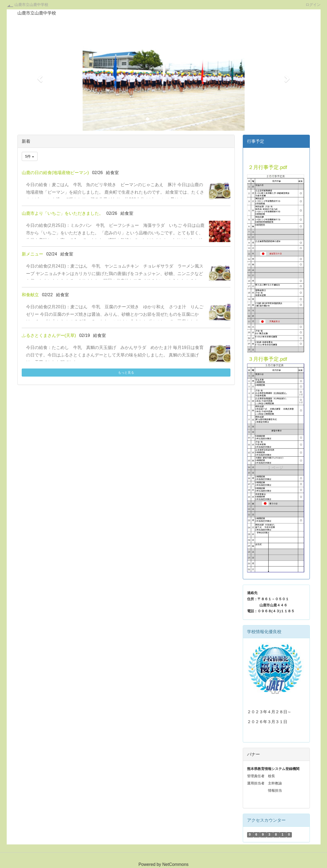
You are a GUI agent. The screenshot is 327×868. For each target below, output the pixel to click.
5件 (30, 156)
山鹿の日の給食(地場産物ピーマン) (55, 173)
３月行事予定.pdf (268, 359)
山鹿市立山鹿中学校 (31, 5)
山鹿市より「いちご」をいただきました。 (63, 213)
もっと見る (126, 373)
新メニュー (32, 254)
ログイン (313, 4)
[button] (39, 77)
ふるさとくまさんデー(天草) (49, 335)
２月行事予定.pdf (268, 167)
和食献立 (30, 295)
